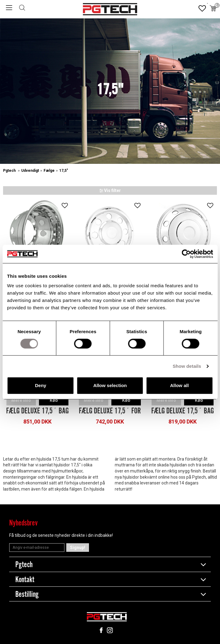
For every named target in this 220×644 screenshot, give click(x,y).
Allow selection (110, 385)
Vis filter (110, 190)
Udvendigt (30, 171)
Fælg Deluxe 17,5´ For (110, 411)
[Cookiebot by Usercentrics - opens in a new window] (186, 254)
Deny (41, 385)
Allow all (179, 385)
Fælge (49, 171)
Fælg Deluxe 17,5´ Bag (37, 411)
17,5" (64, 171)
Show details (187, 366)
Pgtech (10, 171)
